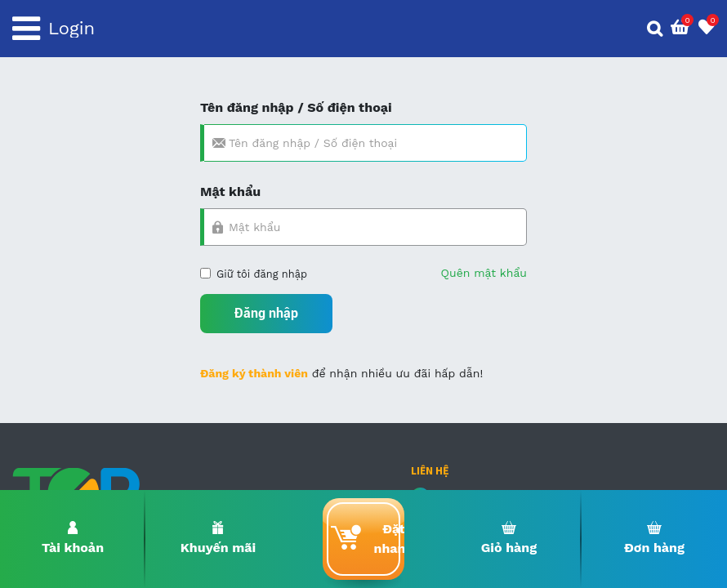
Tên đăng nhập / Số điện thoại (296, 107)
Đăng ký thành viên (254, 373)
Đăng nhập (266, 313)
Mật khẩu (230, 192)
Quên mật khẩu (484, 273)
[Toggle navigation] (26, 29)
